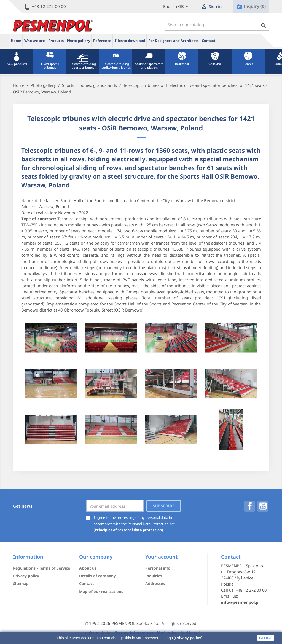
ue (227, 40)
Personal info (158, 568)
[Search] (217, 25)
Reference (102, 41)
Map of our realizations (101, 591)
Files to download (130, 41)
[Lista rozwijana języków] (177, 7)
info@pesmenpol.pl (240, 602)
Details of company (97, 576)
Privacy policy (188, 638)
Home (16, 41)
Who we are (35, 41)
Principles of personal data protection (128, 530)
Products (56, 41)
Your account (162, 557)
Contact (209, 41)
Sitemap (21, 583)
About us (88, 568)
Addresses (155, 583)
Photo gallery (78, 41)
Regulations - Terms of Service (41, 568)
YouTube (263, 506)
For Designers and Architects (173, 41)
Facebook (250, 506)
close (265, 638)
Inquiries (154, 576)
